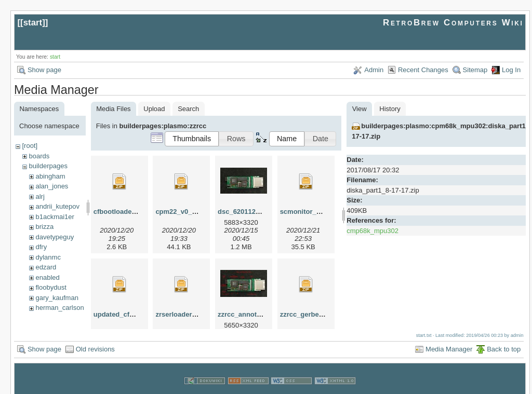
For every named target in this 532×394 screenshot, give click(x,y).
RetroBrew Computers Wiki (453, 23)
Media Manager (449, 338)
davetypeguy (55, 237)
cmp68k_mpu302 (373, 231)
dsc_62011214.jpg (247, 212)
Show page (44, 70)
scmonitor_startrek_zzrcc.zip (327, 212)
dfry (41, 247)
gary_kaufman (57, 298)
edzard (46, 267)
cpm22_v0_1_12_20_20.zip (198, 212)
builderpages (48, 166)
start (33, 23)
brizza (44, 227)
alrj (40, 196)
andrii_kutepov (57, 206)
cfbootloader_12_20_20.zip (136, 212)
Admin (374, 70)
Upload (154, 109)
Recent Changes (423, 70)
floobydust (51, 287)
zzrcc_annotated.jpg (250, 314)
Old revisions (95, 338)
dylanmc (48, 257)
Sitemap (475, 70)
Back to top (504, 338)
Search (188, 109)
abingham (50, 176)
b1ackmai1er (55, 217)
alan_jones (52, 186)
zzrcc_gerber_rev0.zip (315, 314)
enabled (47, 277)
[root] (30, 146)
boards (39, 156)
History (390, 109)
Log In (511, 70)
